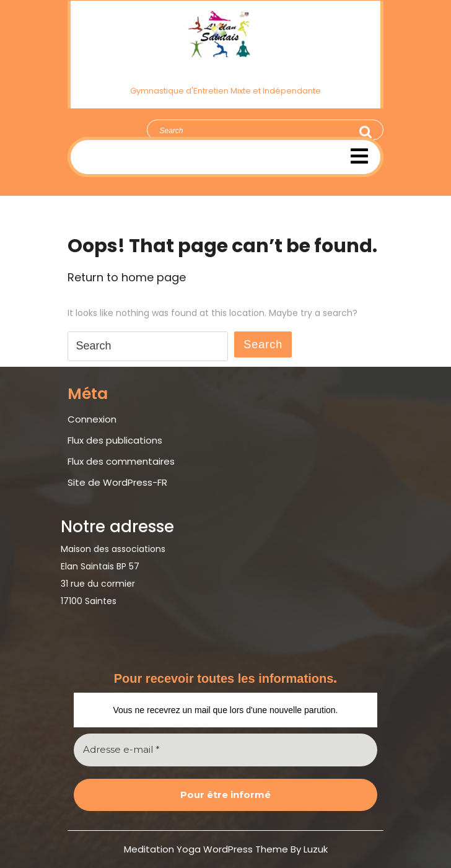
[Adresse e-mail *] (225, 750)
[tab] (359, 156)
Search (366, 132)
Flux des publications (115, 440)
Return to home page (127, 277)
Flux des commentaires (121, 461)
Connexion (92, 419)
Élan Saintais (226, 71)
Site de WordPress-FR (117, 482)
